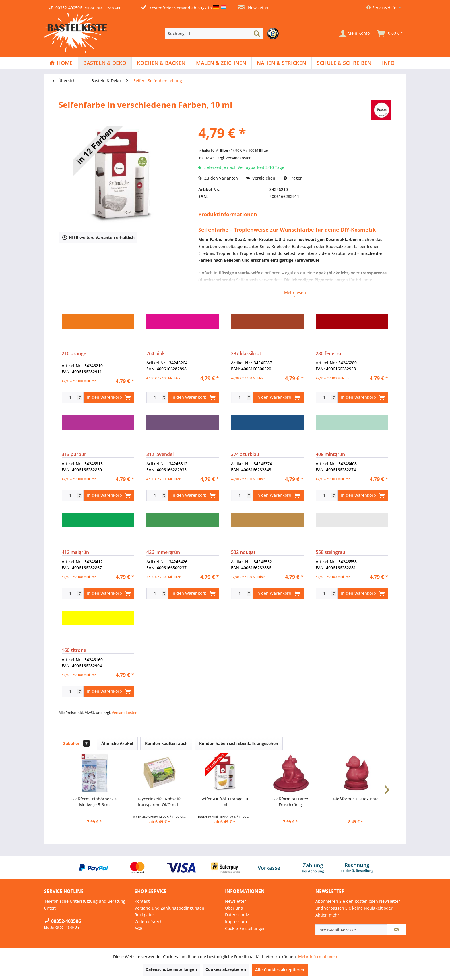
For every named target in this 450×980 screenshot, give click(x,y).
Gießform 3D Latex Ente (356, 799)
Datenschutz (237, 915)
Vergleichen (261, 178)
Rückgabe (144, 915)
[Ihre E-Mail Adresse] (352, 930)
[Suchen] (257, 34)
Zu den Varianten (218, 178)
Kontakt (142, 901)
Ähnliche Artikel (117, 743)
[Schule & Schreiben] (344, 63)
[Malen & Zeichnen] (221, 63)
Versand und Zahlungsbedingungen (169, 908)
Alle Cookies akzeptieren (280, 970)
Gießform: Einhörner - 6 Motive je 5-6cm (94, 802)
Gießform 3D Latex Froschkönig (290, 802)
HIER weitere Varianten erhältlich (98, 237)
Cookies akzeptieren (226, 969)
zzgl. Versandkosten (234, 158)
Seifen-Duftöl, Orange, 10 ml (225, 802)
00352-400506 (69, 8)
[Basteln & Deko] (105, 63)
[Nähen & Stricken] (282, 63)
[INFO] (388, 63)
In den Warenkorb (109, 396)
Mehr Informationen (318, 957)
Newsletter (254, 8)
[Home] (61, 63)
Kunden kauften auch (166, 743)
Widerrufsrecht (149, 922)
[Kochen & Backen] (161, 63)
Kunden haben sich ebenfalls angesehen (239, 743)
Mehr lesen (295, 293)
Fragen (293, 178)
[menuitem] (223, 34)
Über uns (234, 908)
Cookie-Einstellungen (245, 928)
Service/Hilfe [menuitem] (382, 8)
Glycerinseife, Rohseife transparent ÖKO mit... (160, 802)
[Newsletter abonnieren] (396, 930)
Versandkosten (125, 713)
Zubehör (76, 743)
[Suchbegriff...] (214, 34)
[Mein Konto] (354, 34)
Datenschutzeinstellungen (171, 969)
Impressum (236, 922)
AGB (139, 928)
